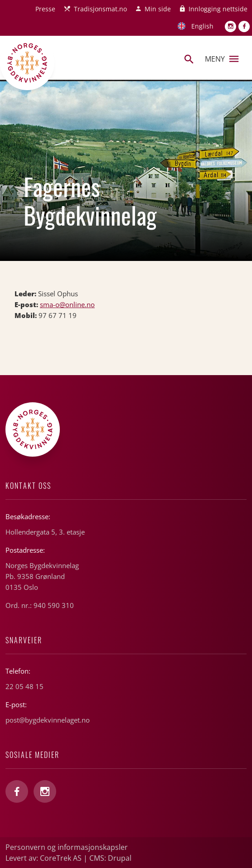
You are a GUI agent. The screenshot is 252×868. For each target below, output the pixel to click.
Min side (158, 9)
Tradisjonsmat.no (100, 9)
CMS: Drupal (110, 858)
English (202, 26)
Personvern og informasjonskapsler (67, 847)
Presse (45, 9)
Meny (222, 59)
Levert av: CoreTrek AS (44, 858)
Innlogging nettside (218, 9)
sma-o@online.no (67, 304)
